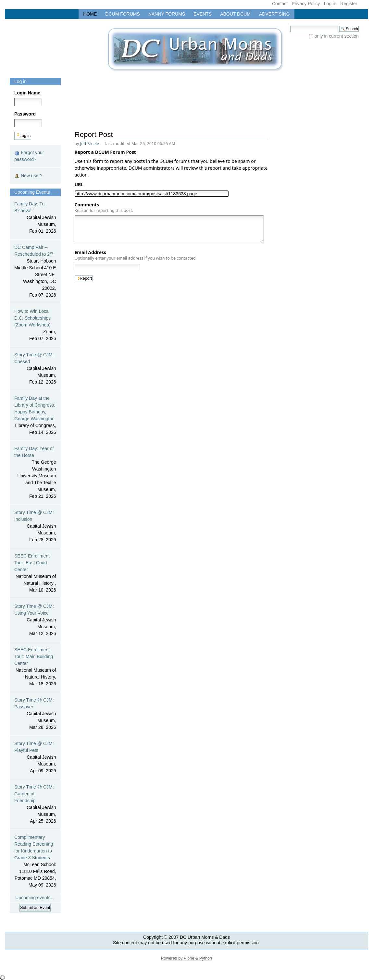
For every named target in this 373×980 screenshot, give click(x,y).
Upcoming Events (32, 192)
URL (80, 184)
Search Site (290, 25)
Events (203, 14)
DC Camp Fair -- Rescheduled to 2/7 (35, 272)
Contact (280, 4)
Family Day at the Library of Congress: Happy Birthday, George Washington (35, 416)
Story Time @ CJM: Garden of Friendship (35, 804)
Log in (330, 4)
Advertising (274, 14)
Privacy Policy (306, 4)
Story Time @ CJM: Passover (35, 714)
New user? (28, 176)
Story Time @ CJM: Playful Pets (35, 758)
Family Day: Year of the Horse (35, 473)
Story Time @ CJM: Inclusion (35, 527)
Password (25, 114)
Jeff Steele (90, 144)
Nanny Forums (167, 14)
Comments (104, 207)
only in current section (337, 36)
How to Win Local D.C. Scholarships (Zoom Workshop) (35, 325)
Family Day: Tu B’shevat (35, 218)
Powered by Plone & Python (186, 958)
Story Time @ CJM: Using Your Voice (35, 620)
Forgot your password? (29, 156)
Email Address (135, 255)
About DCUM (235, 14)
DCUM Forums (123, 14)
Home (90, 14)
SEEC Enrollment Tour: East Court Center (35, 573)
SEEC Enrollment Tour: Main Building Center (35, 667)
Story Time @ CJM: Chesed (35, 369)
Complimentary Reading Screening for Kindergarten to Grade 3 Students (35, 862)
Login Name (27, 93)
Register (349, 4)
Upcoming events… (35, 898)
